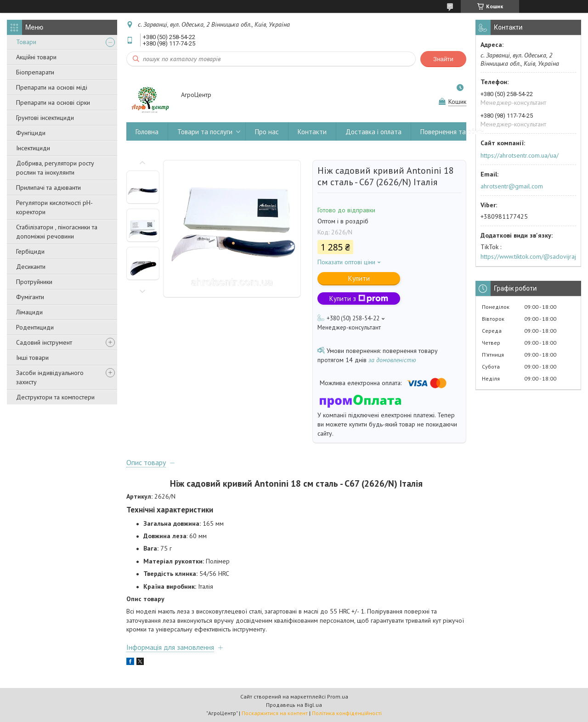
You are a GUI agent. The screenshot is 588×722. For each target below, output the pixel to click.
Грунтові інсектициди (45, 118)
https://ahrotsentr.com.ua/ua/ (520, 155)
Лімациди (29, 312)
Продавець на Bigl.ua (294, 705)
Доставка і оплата (373, 132)
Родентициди (35, 327)
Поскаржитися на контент (275, 713)
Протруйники (34, 282)
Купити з (359, 298)
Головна (147, 132)
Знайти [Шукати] (443, 59)
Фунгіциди (31, 133)
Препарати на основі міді (52, 87)
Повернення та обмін (452, 132)
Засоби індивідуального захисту (50, 377)
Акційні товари (36, 57)
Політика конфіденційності (347, 713)
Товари (26, 42)
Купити (359, 278)
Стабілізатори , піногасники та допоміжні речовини (57, 232)
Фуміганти (30, 297)
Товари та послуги (205, 132)
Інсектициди (33, 148)
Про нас (267, 132)
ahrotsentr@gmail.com (512, 186)
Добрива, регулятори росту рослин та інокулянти (55, 168)
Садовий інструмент (44, 342)
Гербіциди (30, 251)
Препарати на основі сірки (53, 102)
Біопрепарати (35, 72)
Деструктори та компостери (55, 397)
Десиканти (31, 267)
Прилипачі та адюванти (48, 188)
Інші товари (32, 358)
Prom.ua (338, 696)
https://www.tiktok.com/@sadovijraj (528, 256)
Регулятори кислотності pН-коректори (54, 207)
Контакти (312, 132)
